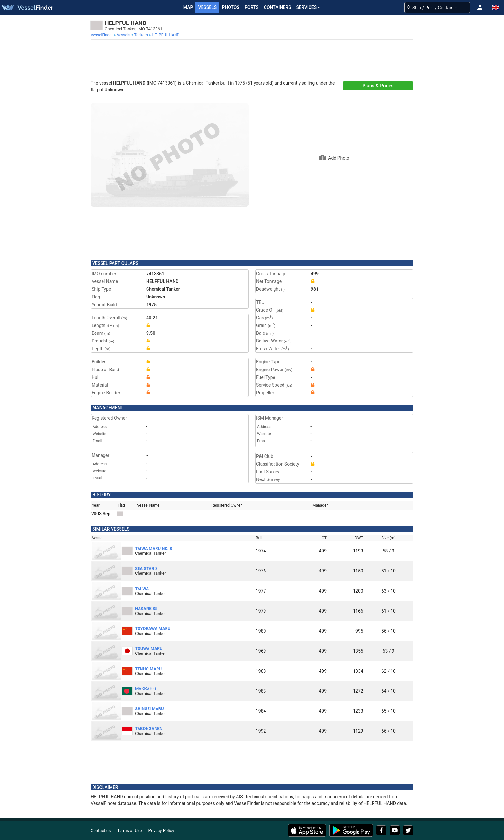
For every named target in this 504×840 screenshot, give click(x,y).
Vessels (207, 7)
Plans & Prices (378, 86)
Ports (252, 7)
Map (188, 7)
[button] (480, 7)
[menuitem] (102, 35)
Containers (278, 7)
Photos (231, 7)
